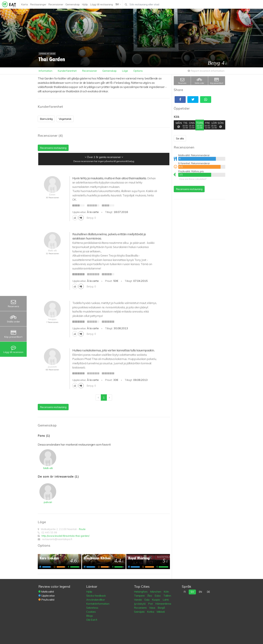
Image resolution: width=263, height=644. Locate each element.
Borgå (161, 608)
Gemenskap (109, 71)
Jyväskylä (140, 604)
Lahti (166, 600)
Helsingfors (141, 592)
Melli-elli (48, 468)
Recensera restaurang (189, 189)
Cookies (91, 612)
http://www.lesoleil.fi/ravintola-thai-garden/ (65, 536)
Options (138, 71)
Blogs (90, 616)
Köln (166, 592)
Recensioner (89, 71)
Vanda (138, 600)
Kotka (151, 612)
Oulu (147, 600)
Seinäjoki (140, 612)
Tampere (140, 596)
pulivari (48, 502)
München (156, 592)
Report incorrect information (206, 71)
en (200, 592)
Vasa (152, 608)
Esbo (158, 596)
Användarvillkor (96, 600)
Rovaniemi (141, 608)
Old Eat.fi (92, 620)
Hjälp (89, 592)
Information (45, 71)
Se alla (180, 138)
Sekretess (92, 608)
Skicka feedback (96, 596)
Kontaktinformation (98, 604)
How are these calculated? (193, 179)
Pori (151, 604)
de (208, 592)
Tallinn (167, 596)
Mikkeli (161, 612)
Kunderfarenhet (67, 71)
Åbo (150, 596)
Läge (125, 71)
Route (82, 529)
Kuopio (156, 600)
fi (185, 592)
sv (192, 592)
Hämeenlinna (163, 604)
